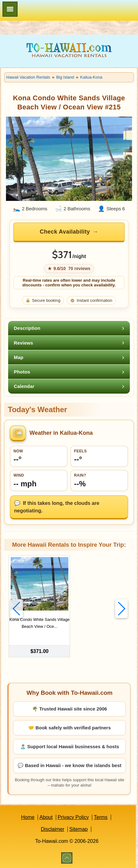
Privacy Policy (73, 817)
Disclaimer (53, 829)
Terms (101, 817)
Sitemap (79, 829)
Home (28, 817)
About (46, 817)
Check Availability (65, 232)
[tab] (69, 328)
